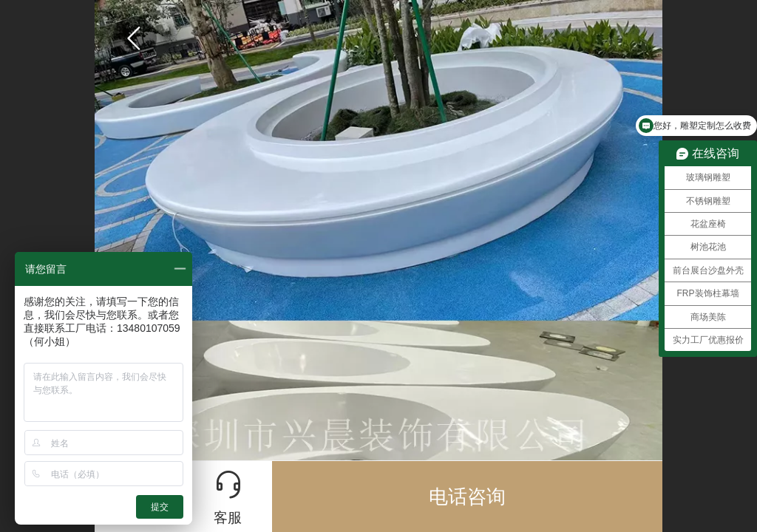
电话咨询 (467, 497)
